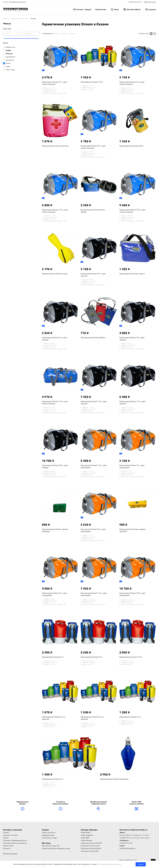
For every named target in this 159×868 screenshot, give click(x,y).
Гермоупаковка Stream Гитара (55, 274)
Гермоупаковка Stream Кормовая (114, 779)
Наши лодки (10, 70)
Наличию (72, 33)
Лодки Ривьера (86, 840)
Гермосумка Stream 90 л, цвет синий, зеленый (93, 147)
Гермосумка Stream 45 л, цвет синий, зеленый (55, 83)
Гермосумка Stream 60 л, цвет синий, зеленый (132, 83)
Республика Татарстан (17, 2)
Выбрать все (10, 47)
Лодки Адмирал (87, 835)
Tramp (8, 66)
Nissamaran (10, 60)
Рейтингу (64, 33)
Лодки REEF (85, 838)
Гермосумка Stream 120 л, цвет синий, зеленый (55, 402)
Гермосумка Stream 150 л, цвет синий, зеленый (55, 211)
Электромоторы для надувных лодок (56, 848)
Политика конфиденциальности (15, 840)
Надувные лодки (48, 835)
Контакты (7, 848)
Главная (6, 18)
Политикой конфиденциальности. (109, 864)
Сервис (6, 838)
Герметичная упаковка (20, 18)
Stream (8, 63)
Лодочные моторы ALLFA (90, 846)
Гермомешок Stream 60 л (130, 717)
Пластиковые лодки (49, 838)
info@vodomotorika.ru (128, 848)
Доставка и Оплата (10, 835)
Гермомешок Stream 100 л (92, 82)
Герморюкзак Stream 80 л (91, 657)
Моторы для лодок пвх (51, 846)
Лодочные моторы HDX (90, 851)
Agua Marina (10, 57)
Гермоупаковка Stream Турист (132, 274)
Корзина (152, 9)
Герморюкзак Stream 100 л (131, 657)
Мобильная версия (10, 854)
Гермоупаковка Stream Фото (131, 146)
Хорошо (141, 864)
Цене (57, 33)
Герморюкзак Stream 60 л (53, 657)
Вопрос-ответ (8, 846)
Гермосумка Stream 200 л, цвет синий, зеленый (132, 211)
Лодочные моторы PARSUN (91, 848)
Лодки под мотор (49, 832)
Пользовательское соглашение (15, 843)
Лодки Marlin (86, 832)
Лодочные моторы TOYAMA (91, 843)
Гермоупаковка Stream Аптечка (55, 146)
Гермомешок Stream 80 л (53, 779)
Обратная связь (150, 2)
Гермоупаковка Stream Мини (93, 338)
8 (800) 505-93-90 (135, 2)
